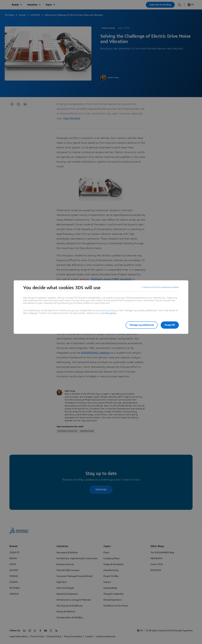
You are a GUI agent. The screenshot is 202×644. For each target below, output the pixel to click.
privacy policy (109, 313)
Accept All (170, 325)
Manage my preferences (140, 325)
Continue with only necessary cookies (160, 288)
